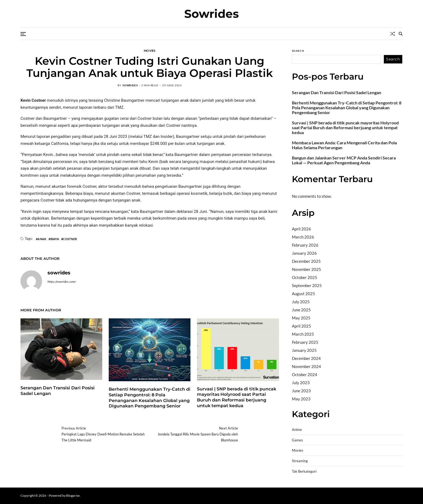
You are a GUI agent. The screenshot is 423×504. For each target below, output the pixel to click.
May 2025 (301, 318)
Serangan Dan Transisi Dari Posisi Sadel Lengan (337, 93)
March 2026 (303, 237)
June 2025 (301, 310)
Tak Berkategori (304, 471)
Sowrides (211, 14)
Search (298, 51)
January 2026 (304, 253)
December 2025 (306, 261)
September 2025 (307, 285)
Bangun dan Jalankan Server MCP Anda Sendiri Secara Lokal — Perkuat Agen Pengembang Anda (344, 160)
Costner (70, 239)
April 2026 (301, 229)
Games (297, 440)
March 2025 (303, 334)
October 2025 (305, 277)
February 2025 (305, 342)
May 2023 (301, 399)
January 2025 (304, 350)
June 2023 (301, 391)
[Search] (401, 34)
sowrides (130, 85)
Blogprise (73, 496)
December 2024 (306, 358)
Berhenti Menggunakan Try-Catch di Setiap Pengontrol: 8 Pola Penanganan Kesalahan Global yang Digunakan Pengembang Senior (347, 108)
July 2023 (301, 383)
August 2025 (303, 294)
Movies (150, 50)
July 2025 (301, 302)
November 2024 (306, 366)
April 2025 (301, 326)
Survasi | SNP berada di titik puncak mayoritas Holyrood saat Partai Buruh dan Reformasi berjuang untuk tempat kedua (237, 397)
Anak (42, 239)
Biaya (55, 239)
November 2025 (306, 269)
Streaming (300, 461)
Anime (297, 430)
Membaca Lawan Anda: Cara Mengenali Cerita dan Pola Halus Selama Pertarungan (344, 145)
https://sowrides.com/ (62, 282)
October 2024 (305, 374)
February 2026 (305, 245)
